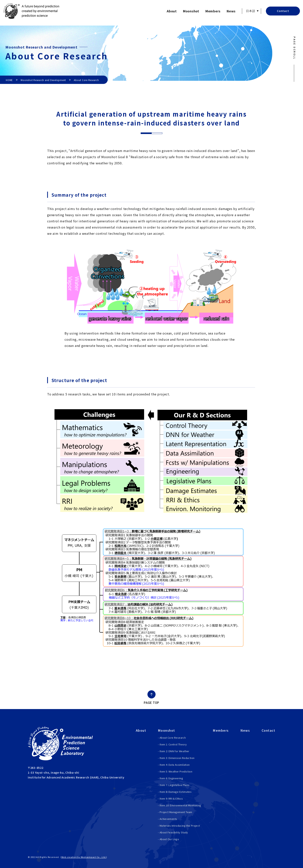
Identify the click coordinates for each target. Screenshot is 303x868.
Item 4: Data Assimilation (175, 765)
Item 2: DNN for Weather (174, 751)
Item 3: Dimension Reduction (177, 758)
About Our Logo (169, 839)
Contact (283, 11)
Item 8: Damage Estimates (176, 792)
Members (213, 11)
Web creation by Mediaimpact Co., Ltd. (84, 857)
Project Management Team (176, 812)
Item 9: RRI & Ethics (171, 798)
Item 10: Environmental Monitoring (180, 805)
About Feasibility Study (174, 832)
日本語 (251, 11)
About (172, 11)
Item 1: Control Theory (173, 744)
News (231, 11)
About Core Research (173, 738)
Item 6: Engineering (171, 778)
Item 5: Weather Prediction (176, 771)
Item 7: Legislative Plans (174, 785)
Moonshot (191, 11)
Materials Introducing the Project (180, 826)
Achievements (168, 819)
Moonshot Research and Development (43, 80)
